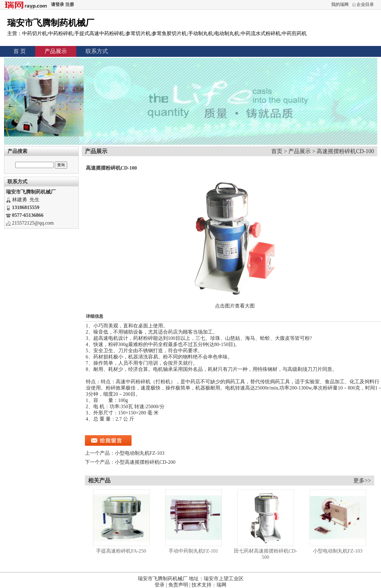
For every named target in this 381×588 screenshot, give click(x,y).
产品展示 (56, 51)
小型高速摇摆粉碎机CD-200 (145, 462)
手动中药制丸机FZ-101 (193, 551)
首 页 (20, 51)
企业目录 (365, 5)
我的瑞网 (340, 5)
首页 (277, 151)
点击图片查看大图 (235, 306)
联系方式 (97, 51)
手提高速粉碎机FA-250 (121, 551)
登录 (160, 585)
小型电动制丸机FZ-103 (140, 453)
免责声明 (178, 585)
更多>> (362, 481)
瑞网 (221, 585)
